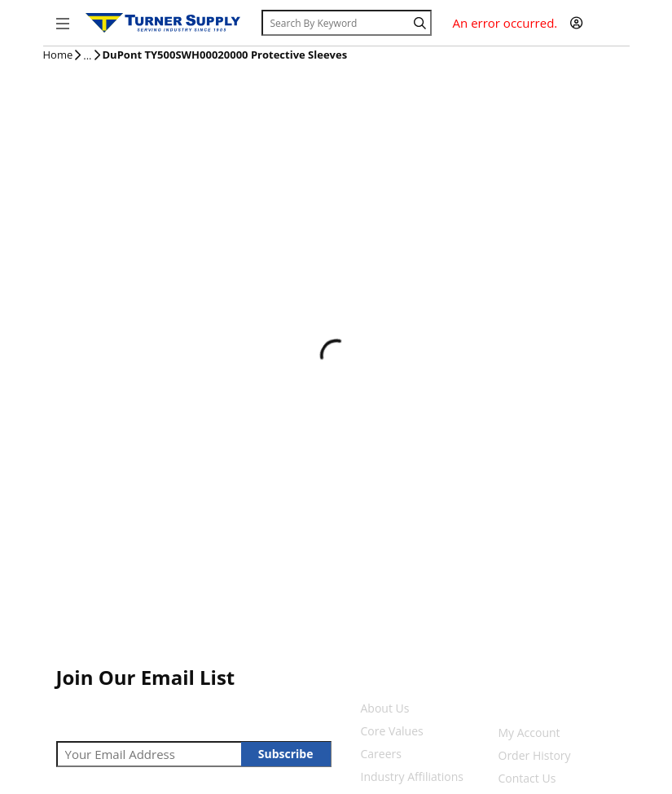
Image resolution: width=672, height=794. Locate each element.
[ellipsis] (87, 56)
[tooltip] (87, 56)
